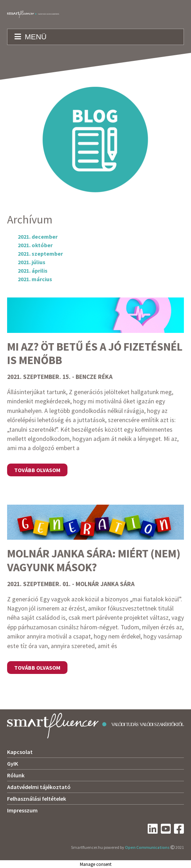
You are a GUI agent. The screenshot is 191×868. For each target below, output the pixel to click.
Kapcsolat (20, 752)
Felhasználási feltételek (37, 799)
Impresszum (22, 810)
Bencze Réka (94, 377)
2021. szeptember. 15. (39, 377)
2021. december (38, 237)
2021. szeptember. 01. (39, 584)
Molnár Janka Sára (105, 584)
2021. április (33, 271)
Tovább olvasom (37, 470)
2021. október (35, 245)
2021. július (32, 262)
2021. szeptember (40, 254)
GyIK (13, 764)
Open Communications (147, 847)
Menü (31, 37)
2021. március (35, 279)
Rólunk (16, 775)
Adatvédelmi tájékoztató (39, 787)
